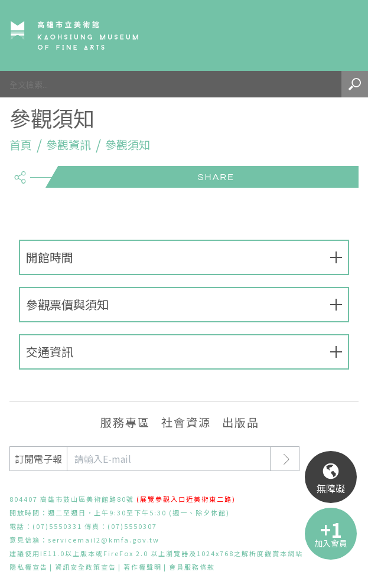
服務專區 (125, 422)
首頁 (21, 145)
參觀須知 (128, 145)
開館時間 (50, 257)
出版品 (241, 422)
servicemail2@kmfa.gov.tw (104, 540)
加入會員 (331, 543)
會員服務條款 (192, 567)
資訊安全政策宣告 (86, 567)
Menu (342, 35)
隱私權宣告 (29, 567)
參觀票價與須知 (67, 304)
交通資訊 (50, 352)
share (20, 172)
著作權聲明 (143, 567)
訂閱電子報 (38, 459)
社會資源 (186, 422)
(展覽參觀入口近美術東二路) (186, 499)
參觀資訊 (69, 145)
